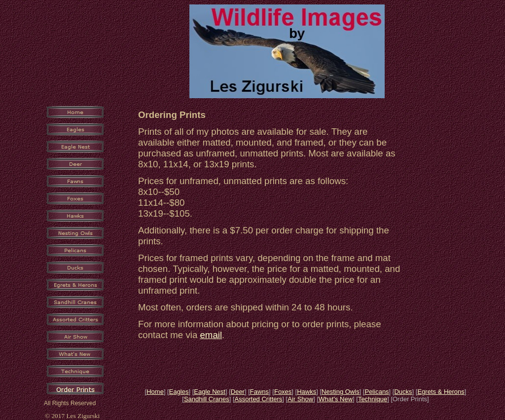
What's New (336, 399)
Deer (238, 392)
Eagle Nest (210, 392)
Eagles (179, 392)
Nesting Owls (341, 392)
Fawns (259, 392)
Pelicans (377, 392)
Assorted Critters (259, 399)
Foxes (283, 392)
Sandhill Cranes (207, 399)
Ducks (403, 392)
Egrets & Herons (441, 392)
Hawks (307, 392)
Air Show (300, 399)
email (211, 335)
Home (155, 392)
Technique (373, 399)
